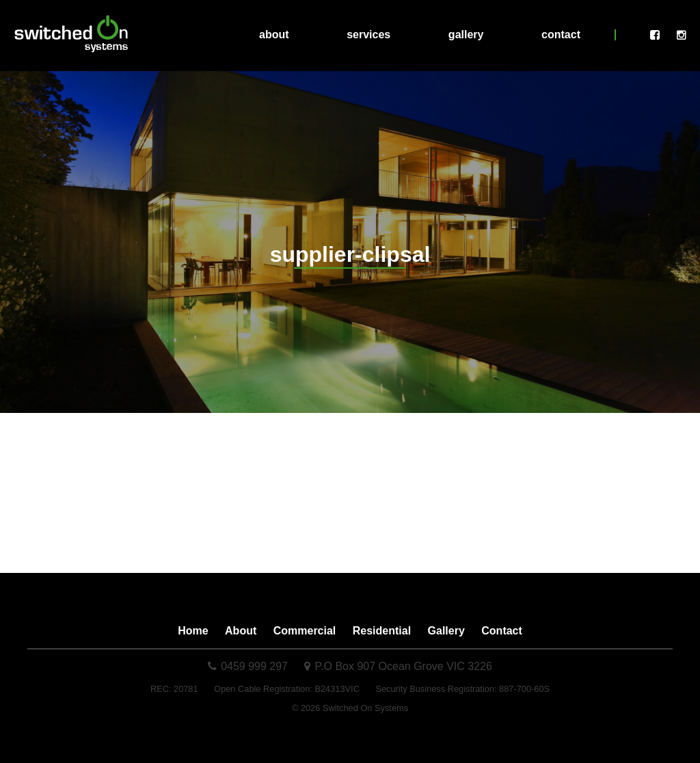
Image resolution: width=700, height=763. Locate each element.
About (274, 35)
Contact (561, 35)
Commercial (305, 631)
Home (193, 631)
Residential (382, 631)
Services (368, 35)
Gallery (466, 35)
